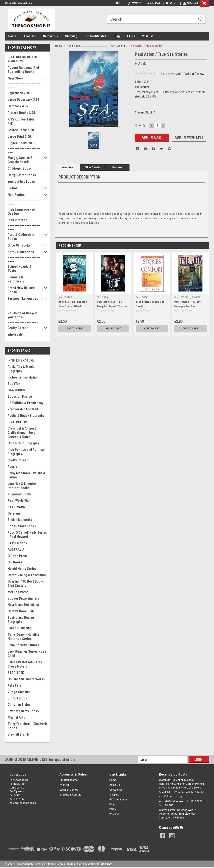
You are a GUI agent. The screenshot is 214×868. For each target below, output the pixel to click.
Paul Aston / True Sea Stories (146, 46)
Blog (117, 36)
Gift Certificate (154, 3)
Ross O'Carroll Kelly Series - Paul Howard (27, 535)
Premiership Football (23, 409)
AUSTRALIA (16, 550)
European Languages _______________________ (24, 303)
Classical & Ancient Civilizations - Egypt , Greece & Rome (23, 433)
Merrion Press (18, 592)
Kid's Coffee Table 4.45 (21, 121)
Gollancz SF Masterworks (26, 679)
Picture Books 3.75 (21, 113)
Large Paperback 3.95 (23, 100)
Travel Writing (117, 46)
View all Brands (19, 734)
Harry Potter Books (22, 175)
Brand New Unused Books (21, 290)
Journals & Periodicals (16, 279)
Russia (12, 467)
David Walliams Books (23, 711)
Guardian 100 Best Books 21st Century (26, 584)
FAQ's (131, 36)
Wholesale (15, 334)
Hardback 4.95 (18, 106)
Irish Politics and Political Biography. (26, 452)
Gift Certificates (95, 36)
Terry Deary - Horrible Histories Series (24, 637)
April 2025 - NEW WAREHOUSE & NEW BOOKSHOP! (181, 803)
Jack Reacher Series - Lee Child (27, 654)
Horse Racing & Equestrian (27, 575)
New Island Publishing (23, 605)
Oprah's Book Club (21, 611)
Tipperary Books (20, 494)
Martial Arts (16, 717)
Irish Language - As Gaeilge (22, 211)
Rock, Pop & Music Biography (21, 369)
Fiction (13, 188)
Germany (14, 513)
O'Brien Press (18, 556)
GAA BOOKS (16, 390)
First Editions (17, 543)
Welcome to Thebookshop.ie (19, 3)
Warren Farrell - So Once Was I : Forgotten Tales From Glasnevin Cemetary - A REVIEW (178, 814)
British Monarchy (20, 520)
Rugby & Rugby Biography (26, 416)
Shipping (71, 36)
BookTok (14, 384)
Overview (68, 167)
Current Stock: (145, 112)
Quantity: (141, 125)
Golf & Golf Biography (23, 443)
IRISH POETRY (18, 422)
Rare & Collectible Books (21, 237)
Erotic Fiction (17, 698)
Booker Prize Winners (23, 598)
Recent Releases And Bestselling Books (23, 70)
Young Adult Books (21, 182)
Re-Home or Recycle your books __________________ (23, 317)
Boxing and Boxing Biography (21, 620)
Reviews (117, 167)
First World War (19, 501)
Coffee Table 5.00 (21, 130)
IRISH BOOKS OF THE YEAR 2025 (23, 59)
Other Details (92, 167)
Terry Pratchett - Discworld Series (28, 726)
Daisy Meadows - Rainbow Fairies (26, 475)
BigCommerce (66, 864)
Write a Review (194, 74)
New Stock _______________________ (24, 82)
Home (12, 36)
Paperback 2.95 (19, 93)
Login (63, 790)
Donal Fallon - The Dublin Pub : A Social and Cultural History (182, 794)
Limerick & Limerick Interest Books (22, 486)
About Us (30, 36)
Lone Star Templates (100, 864)
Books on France (20, 396)
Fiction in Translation (23, 377)
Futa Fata (14, 686)
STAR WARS (16, 507)
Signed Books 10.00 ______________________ (24, 147)
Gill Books (15, 562)
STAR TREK (16, 673)
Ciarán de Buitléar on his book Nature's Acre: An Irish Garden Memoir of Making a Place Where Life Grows (182, 784)
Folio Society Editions (23, 645)
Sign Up (74, 790)
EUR (119, 3)
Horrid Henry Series (22, 569)
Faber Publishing (20, 628)
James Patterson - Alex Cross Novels (25, 664)
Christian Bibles (19, 705)
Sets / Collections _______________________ (24, 256)
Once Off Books (19, 245)
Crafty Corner (18, 328)
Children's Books (20, 168)
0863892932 (135, 3)
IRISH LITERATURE (21, 360)
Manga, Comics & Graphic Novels (20, 160)
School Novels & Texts (20, 269)
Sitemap (40, 864)
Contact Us (50, 36)
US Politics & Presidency (25, 403)
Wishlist (172, 3)
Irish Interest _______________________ (24, 224)
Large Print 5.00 (19, 137)
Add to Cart (75, 329)
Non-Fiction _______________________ (24, 199)
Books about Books (22, 526)
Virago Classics (19, 692)
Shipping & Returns (70, 795)
